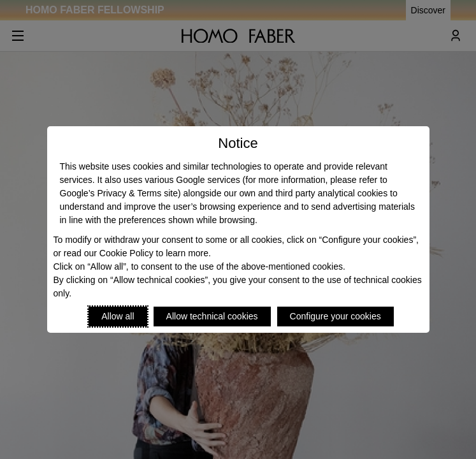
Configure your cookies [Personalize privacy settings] (335, 316)
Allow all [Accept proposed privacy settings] (118, 316)
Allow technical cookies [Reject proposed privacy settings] (212, 316)
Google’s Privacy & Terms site (119, 193)
